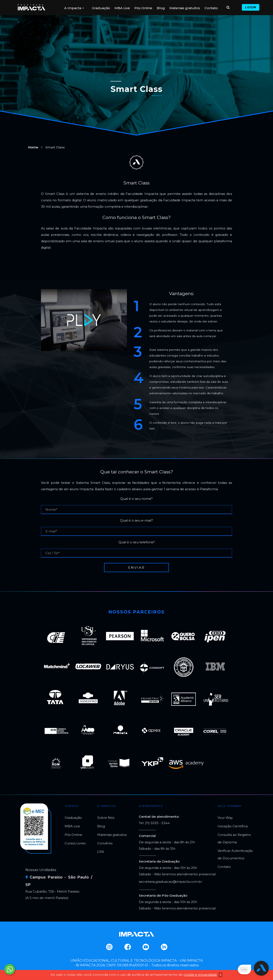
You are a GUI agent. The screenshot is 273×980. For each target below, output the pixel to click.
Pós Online (143, 8)
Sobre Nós (106, 818)
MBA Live (122, 8)
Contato (211, 8)
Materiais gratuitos (185, 8)
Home (33, 147)
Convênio (105, 843)
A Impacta (74, 8)
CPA (101, 852)
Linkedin (164, 947)
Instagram (109, 947)
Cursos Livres (75, 843)
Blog (161, 8)
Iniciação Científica (233, 826)
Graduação (101, 8)
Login (251, 7)
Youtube (146, 947)
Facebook (127, 947)
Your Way (225, 818)
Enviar (136, 568)
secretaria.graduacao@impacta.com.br (170, 882)
